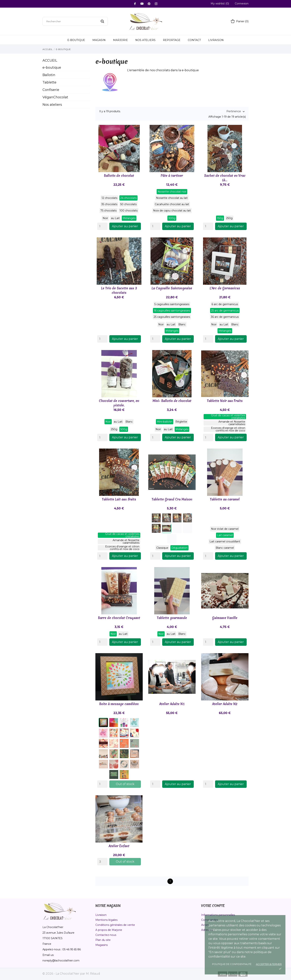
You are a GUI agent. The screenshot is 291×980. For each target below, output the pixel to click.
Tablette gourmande (172, 618)
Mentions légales (106, 920)
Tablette (49, 82)
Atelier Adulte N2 (225, 704)
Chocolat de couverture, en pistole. (119, 403)
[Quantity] (102, 226)
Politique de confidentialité (232, 964)
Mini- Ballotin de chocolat (172, 401)
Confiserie (51, 90)
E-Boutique (76, 40)
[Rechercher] (75, 21)
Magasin (99, 40)
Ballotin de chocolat (119, 176)
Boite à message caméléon (119, 704)
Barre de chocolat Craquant (119, 618)
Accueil (50, 60)
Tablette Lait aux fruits (119, 499)
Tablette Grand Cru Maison (172, 499)
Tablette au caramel (225, 499)
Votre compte (213, 906)
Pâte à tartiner (172, 176)
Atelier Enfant (119, 846)
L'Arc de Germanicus (225, 288)
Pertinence (234, 112)
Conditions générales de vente (115, 925)
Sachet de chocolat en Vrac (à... (225, 178)
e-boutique (52, 68)
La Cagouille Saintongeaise (172, 288)
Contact (194, 40)
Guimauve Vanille (225, 618)
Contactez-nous (106, 935)
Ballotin (49, 75)
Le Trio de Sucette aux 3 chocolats (119, 290)
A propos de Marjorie (109, 930)
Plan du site (103, 940)
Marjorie (120, 40)
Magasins (102, 945)
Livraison (216, 40)
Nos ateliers (145, 40)
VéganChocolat (55, 97)
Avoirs (205, 925)
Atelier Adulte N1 (172, 704)
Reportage (172, 40)
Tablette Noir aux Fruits (225, 401)
